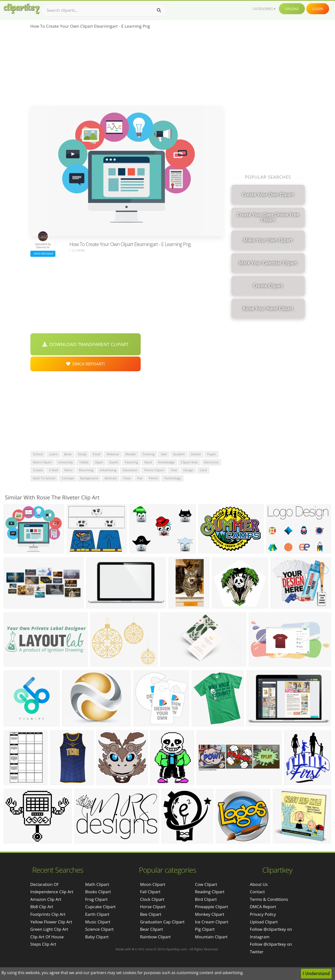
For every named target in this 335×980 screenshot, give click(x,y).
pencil (153, 478)
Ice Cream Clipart (211, 922)
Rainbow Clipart (155, 937)
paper (211, 454)
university (65, 462)
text (174, 470)
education (130, 470)
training (148, 454)
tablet (84, 462)
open (99, 462)
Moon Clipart (153, 884)
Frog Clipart (97, 899)
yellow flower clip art (51, 922)
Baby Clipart (97, 937)
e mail (53, 470)
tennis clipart (154, 470)
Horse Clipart (153, 907)
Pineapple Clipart (211, 907)
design (188, 470)
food (96, 454)
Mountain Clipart (211, 937)
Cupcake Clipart (100, 907)
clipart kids (189, 462)
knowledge (167, 462)
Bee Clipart (151, 914)
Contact (257, 892)
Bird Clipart (206, 899)
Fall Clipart (150, 892)
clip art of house (47, 937)
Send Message (43, 254)
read (148, 462)
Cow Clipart (206, 884)
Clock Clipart (152, 899)
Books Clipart (98, 892)
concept (68, 478)
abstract (111, 478)
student (179, 454)
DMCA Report (263, 907)
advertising (108, 470)
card (203, 470)
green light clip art (49, 929)
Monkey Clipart (210, 914)
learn (54, 454)
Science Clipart (99, 929)
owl (164, 454)
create (38, 470)
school (38, 454)
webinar (113, 454)
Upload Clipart (264, 922)
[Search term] (104, 10)
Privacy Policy (263, 914)
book (68, 454)
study (82, 454)
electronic (211, 462)
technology (172, 478)
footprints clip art (48, 914)
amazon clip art (46, 899)
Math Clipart (97, 884)
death (114, 462)
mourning (86, 470)
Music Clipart (98, 922)
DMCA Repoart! (86, 364)
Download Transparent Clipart (86, 344)
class (127, 478)
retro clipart (42, 462)
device (196, 454)
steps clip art (43, 944)
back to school (44, 478)
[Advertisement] (127, 69)
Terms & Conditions (269, 899)
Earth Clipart (97, 914)
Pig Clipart (205, 929)
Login (318, 9)
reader (131, 454)
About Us (259, 884)
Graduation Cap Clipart (162, 922)
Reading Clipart (210, 892)
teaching (131, 462)
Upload (292, 9)
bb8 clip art (42, 907)
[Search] (159, 10)
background (89, 478)
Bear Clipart (151, 929)
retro (68, 470)
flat (140, 478)
